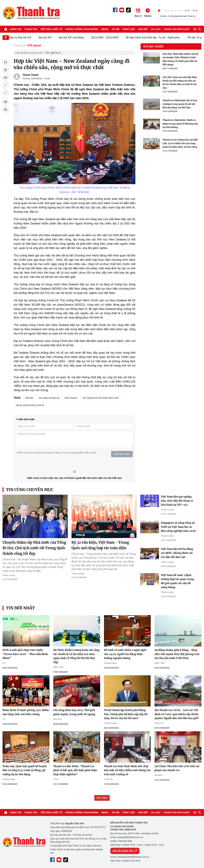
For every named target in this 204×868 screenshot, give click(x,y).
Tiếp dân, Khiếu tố (51, 29)
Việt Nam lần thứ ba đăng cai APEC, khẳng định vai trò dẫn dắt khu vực (177, 553)
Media (105, 29)
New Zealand (71, 398)
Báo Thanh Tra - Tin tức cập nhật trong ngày (31, 13)
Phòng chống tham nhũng (82, 29)
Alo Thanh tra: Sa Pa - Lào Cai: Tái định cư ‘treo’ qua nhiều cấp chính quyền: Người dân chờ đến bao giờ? (177, 714)
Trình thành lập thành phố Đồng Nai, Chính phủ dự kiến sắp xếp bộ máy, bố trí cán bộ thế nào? (126, 714)
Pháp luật (129, 29)
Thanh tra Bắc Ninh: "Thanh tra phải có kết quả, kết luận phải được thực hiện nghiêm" (75, 770)
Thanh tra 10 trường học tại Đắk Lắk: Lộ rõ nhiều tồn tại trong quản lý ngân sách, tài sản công (180, 143)
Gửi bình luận (122, 454)
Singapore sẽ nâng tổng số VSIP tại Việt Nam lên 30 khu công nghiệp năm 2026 (178, 527)
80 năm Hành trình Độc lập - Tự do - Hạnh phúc (156, 38)
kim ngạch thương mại (49, 398)
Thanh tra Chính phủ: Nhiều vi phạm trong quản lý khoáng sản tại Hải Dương (180, 124)
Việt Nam (29, 398)
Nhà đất (143, 29)
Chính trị (16, 29)
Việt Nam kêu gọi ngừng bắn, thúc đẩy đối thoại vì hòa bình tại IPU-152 (177, 501)
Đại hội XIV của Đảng (74, 38)
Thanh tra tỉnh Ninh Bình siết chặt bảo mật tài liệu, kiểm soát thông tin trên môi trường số (127, 770)
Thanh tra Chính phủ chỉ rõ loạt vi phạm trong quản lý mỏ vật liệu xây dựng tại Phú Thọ (180, 104)
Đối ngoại (34, 45)
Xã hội (116, 29)
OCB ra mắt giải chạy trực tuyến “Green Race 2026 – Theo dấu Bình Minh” (25, 654)
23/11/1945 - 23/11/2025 (108, 38)
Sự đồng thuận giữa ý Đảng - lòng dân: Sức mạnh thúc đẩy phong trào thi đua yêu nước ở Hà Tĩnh (177, 654)
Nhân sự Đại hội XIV (23, 38)
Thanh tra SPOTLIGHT (177, 29)
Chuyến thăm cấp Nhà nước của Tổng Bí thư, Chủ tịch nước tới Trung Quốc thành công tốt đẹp (34, 548)
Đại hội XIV (48, 38)
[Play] (159, 11)
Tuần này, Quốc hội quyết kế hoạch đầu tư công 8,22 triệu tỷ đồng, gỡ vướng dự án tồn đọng (25, 770)
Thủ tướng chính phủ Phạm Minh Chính (101, 398)
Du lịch (156, 29)
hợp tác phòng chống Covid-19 (30, 405)
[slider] (173, 11)
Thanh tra (31, 29)
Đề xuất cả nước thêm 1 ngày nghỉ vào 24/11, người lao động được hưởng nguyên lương (125, 654)
